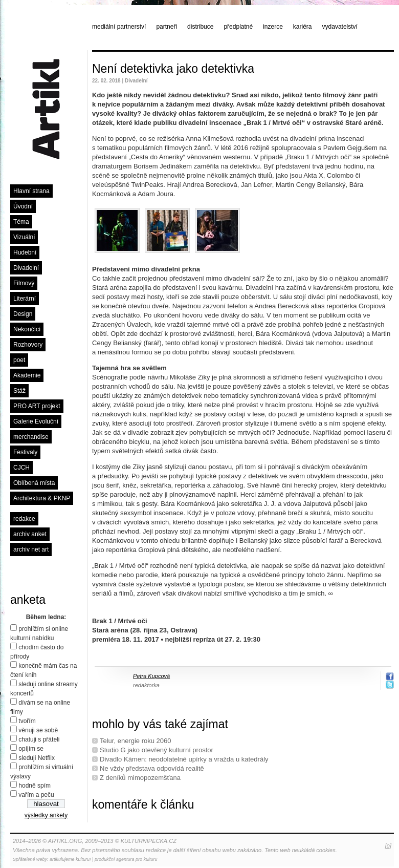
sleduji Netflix (37, 758)
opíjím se (31, 749)
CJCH (21, 468)
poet (19, 360)
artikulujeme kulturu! (70, 859)
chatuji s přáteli (39, 739)
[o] (388, 845)
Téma (21, 222)
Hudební (25, 252)
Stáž (19, 391)
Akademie (27, 375)
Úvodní (23, 206)
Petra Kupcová (151, 676)
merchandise (31, 437)
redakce (24, 519)
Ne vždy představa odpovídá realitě (152, 768)
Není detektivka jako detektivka (173, 69)
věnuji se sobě (38, 730)
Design (23, 314)
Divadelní (26, 268)
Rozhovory (28, 345)
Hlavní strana (31, 191)
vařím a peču (36, 795)
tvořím (27, 721)
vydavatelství (340, 27)
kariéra (303, 27)
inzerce (273, 27)
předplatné (238, 27)
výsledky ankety (46, 815)
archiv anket (30, 534)
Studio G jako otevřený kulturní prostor (157, 750)
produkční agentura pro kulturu (126, 859)
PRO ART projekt (37, 406)
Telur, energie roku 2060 (135, 741)
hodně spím (35, 786)
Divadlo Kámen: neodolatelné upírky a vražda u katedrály (184, 759)
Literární (25, 299)
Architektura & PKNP (42, 498)
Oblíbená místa (34, 483)
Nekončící (27, 329)
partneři (167, 27)
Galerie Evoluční (36, 421)
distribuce (200, 27)
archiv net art (31, 549)
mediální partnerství (119, 27)
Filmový (24, 283)
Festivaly (25, 452)
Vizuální (24, 237)
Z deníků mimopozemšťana (140, 778)
